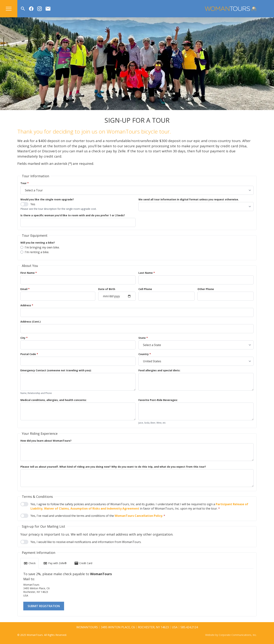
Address (27, 305)
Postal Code (29, 354)
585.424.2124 (189, 627)
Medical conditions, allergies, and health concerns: (54, 400)
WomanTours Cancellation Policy (138, 516)
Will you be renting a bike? (38, 243)
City (24, 338)
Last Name (147, 273)
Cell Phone (145, 289)
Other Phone (206, 289)
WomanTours (87, 627)
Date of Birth (107, 289)
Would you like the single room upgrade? (47, 199)
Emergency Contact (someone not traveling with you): (56, 370)
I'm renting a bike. (35, 252)
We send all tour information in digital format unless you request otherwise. (189, 199)
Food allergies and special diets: (159, 370)
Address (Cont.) (31, 322)
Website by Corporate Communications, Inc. (231, 635)
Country (145, 354)
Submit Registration (44, 606)
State (143, 338)
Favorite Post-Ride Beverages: (158, 400)
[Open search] (23, 9)
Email (25, 289)
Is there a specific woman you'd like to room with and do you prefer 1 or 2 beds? (73, 215)
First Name (29, 273)
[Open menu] (9, 9)
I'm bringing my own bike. (40, 247)
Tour (25, 183)
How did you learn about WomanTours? (46, 441)
